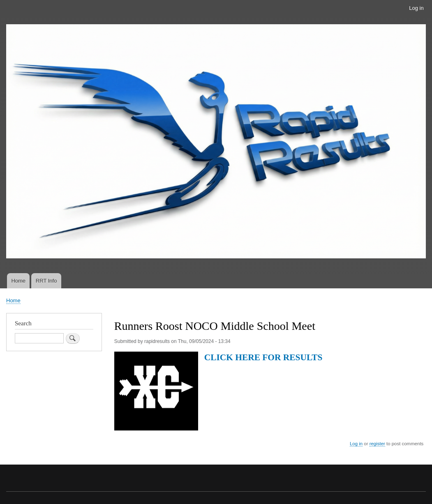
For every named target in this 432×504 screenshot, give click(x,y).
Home (18, 281)
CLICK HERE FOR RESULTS (263, 357)
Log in (416, 8)
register (377, 444)
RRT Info (46, 281)
